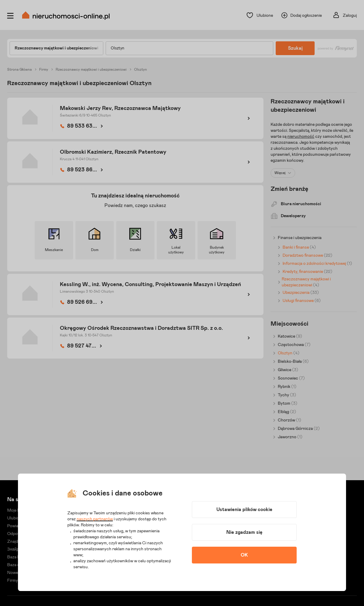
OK (244, 555)
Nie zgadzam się (244, 532)
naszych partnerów (95, 519)
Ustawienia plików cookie (244, 510)
